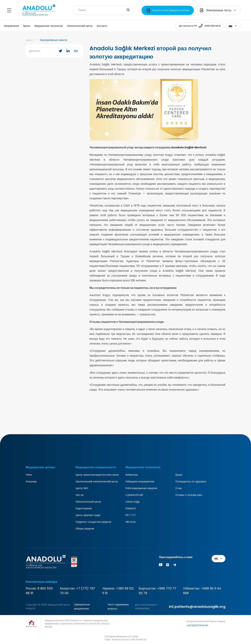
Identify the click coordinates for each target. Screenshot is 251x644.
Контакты (102, 26)
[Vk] (168, 565)
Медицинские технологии (49, 26)
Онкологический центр (80, 26)
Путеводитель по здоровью (191, 481)
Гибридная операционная (140, 481)
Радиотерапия (84, 508)
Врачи (27, 26)
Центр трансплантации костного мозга (97, 475)
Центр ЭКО (82, 488)
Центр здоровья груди (88, 515)
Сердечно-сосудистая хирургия (93, 522)
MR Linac (131, 522)
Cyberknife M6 (134, 495)
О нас (179, 488)
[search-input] (128, 10)
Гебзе (29, 475)
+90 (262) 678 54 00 (197, 625)
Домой (29, 40)
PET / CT (131, 515)
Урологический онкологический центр (97, 481)
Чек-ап (80, 495)
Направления (11, 26)
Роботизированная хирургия (141, 488)
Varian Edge (133, 502)
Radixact (131, 508)
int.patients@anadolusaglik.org (197, 607)
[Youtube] (161, 565)
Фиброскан (132, 475)
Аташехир (31, 481)
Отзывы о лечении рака (189, 495)
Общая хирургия (85, 529)
